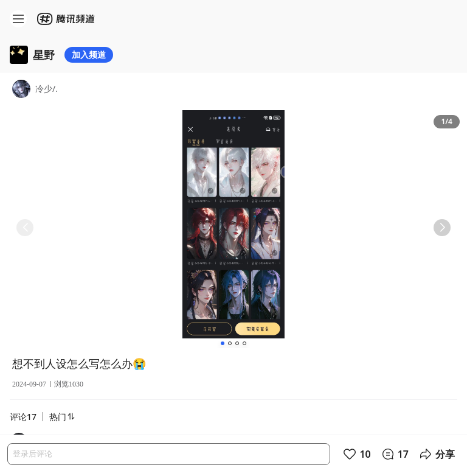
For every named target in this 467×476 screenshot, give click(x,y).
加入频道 (89, 54)
